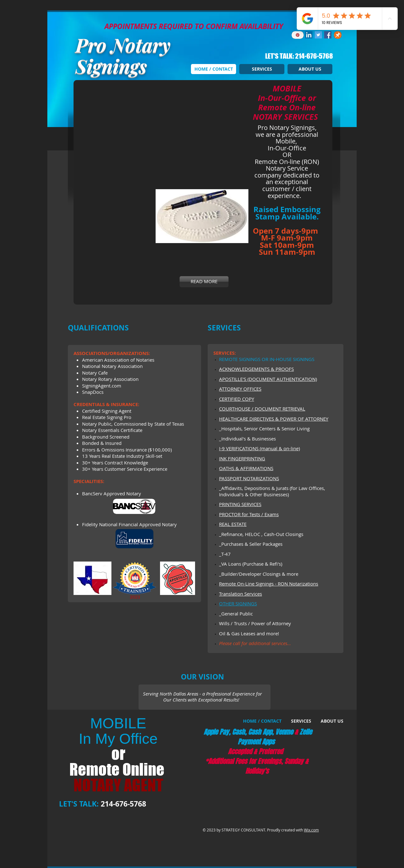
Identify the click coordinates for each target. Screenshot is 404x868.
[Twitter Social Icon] (318, 35)
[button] (162, 125)
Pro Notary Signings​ (123, 55)
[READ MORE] (204, 282)
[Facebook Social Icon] (328, 35)
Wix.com (311, 830)
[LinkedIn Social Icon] (309, 35)
